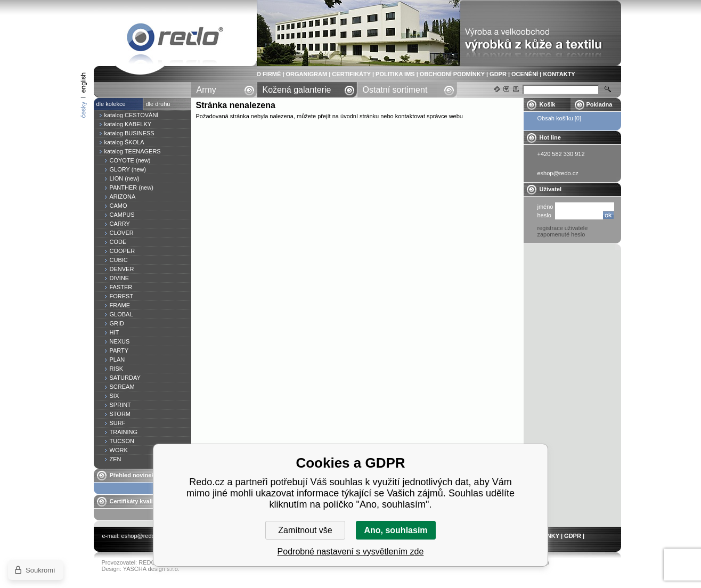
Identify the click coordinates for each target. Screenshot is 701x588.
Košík (548, 104)
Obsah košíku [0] (560, 118)
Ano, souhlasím (396, 530)
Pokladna (600, 104)
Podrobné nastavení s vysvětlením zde (351, 552)
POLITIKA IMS (395, 74)
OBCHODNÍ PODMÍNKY (452, 74)
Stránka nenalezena (175, 39)
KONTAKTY (559, 74)
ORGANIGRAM (307, 74)
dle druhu (158, 104)
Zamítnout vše (305, 530)
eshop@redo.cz (142, 536)
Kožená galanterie (297, 90)
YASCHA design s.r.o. (151, 569)
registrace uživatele (563, 228)
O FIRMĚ (269, 74)
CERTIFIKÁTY (351, 74)
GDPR (498, 74)
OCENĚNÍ (525, 74)
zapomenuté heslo (561, 234)
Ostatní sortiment (395, 90)
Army (206, 90)
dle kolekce (111, 104)
